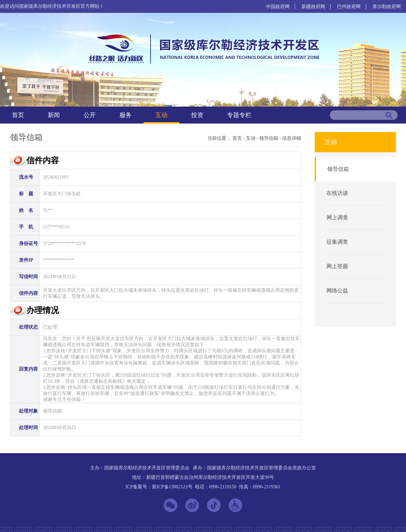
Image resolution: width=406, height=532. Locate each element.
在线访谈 (337, 193)
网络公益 (337, 291)
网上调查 (337, 217)
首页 (18, 115)
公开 (90, 115)
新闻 (54, 115)
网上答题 (337, 266)
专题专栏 (239, 115)
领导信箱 (269, 138)
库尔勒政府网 (387, 7)
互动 (161, 115)
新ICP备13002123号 (172, 487)
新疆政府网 (313, 7)
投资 (197, 115)
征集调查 (337, 242)
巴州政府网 (349, 7)
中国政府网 (278, 7)
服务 (126, 115)
